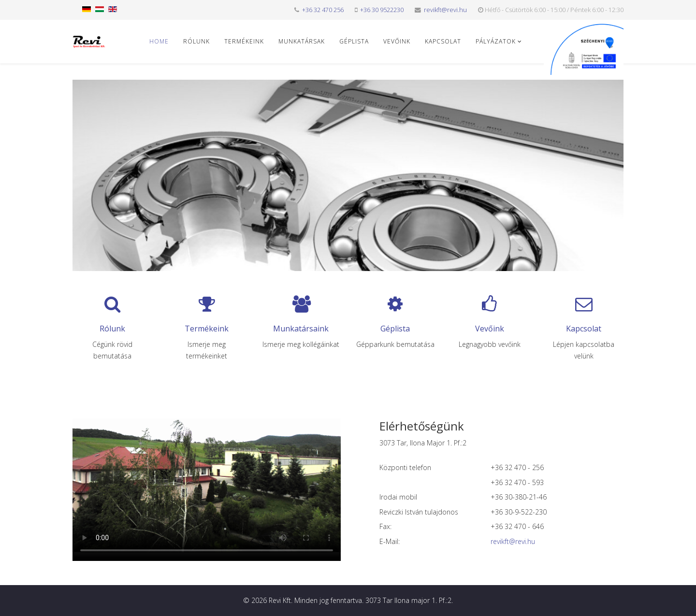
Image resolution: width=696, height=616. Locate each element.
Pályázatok (496, 41)
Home (159, 41)
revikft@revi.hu (445, 10)
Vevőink (397, 41)
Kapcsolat (443, 41)
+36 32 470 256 (323, 10)
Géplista (354, 41)
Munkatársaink (301, 329)
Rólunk (196, 41)
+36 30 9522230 (382, 10)
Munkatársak (302, 41)
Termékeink (244, 41)
